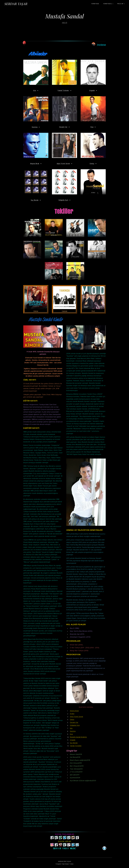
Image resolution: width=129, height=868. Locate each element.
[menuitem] (96, 4)
